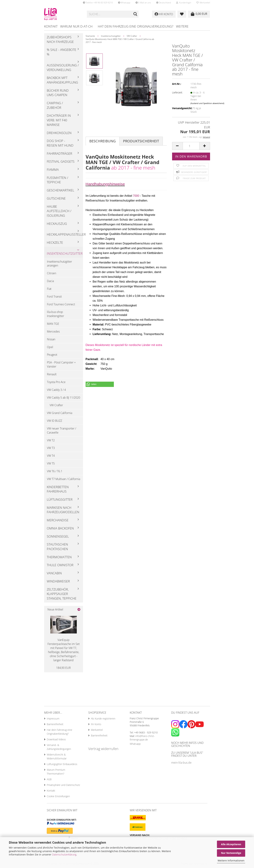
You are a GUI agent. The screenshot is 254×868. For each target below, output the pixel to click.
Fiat (49, 289)
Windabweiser (58, 581)
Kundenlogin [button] (184, 3)
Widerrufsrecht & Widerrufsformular (57, 756)
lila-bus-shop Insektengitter (56, 314)
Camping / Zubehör (55, 105)
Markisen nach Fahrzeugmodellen (63, 510)
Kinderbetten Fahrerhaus (58, 489)
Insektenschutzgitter (65, 253)
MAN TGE (53, 324)
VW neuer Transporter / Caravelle (62, 430)
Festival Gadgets (61, 161)
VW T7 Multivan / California (64, 479)
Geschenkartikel (60, 190)
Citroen (52, 273)
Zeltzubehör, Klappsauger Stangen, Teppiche (62, 594)
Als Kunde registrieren (103, 719)
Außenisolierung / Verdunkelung (63, 67)
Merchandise (58, 520)
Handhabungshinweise (105, 184)
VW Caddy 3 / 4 (56, 390)
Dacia (50, 281)
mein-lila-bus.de (181, 763)
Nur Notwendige (231, 853)
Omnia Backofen (60, 528)
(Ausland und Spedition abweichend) (207, 103)
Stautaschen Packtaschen (57, 547)
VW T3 (51, 448)
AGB (49, 779)
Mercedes (53, 331)
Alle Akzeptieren (231, 844)
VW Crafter (56, 405)
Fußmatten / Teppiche (57, 180)
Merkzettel (203, 3)
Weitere (182, 26)
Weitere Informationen (231, 860)
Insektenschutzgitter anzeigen (59, 264)
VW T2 (51, 440)
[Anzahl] (191, 146)
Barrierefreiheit (55, 724)
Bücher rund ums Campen (58, 93)
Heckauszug (57, 224)
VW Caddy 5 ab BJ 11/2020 (64, 398)
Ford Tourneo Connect (61, 304)
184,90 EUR (63, 668)
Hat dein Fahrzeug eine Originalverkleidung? (136, 26)
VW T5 (51, 463)
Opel (50, 347)
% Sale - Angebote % (62, 52)
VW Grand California (60, 413)
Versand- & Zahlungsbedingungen (59, 747)
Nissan (51, 339)
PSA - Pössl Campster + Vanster (61, 364)
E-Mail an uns (143, 3)
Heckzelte (55, 242)
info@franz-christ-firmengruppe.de (142, 738)
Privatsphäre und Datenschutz (63, 785)
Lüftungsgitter (60, 499)
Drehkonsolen (59, 133)
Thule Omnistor (60, 565)
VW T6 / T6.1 (55, 471)
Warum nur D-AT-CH (76, 26)
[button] (164, 3)
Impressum (53, 719)
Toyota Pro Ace (56, 382)
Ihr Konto (96, 724)
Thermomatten (59, 557)
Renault (52, 374)
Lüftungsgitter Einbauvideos (62, 764)
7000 (136, 196)
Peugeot (52, 355)
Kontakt (51, 26)
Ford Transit (54, 297)
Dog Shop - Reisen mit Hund (60, 143)
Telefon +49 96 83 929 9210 (98, 3)
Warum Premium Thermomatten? (56, 772)
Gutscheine (56, 198)
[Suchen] (135, 14)
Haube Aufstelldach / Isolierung (59, 211)
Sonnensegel (58, 536)
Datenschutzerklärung (64, 854)
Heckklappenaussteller (65, 234)
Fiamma (53, 170)
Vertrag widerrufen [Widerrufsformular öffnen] (103, 749)
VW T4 (51, 456)
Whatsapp (124, 3)
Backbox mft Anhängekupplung (62, 80)
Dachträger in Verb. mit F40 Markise (59, 120)
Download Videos (56, 739)
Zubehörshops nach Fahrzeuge (60, 39)
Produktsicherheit (141, 141)
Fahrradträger (59, 153)
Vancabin (54, 573)
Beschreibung (103, 141)
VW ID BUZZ (55, 421)
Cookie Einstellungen (58, 796)
